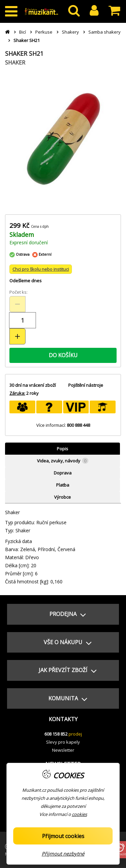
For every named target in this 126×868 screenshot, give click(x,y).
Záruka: (17, 393)
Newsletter (63, 750)
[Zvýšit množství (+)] (17, 336)
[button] (63, 614)
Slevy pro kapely (63, 742)
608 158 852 (56, 734)
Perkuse (44, 32)
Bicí (23, 32)
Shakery (70, 32)
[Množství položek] (23, 320)
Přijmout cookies (63, 836)
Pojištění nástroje (86, 385)
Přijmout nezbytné (63, 854)
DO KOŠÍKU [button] (63, 355)
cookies (79, 814)
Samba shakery (104, 32)
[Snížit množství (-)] (17, 304)
